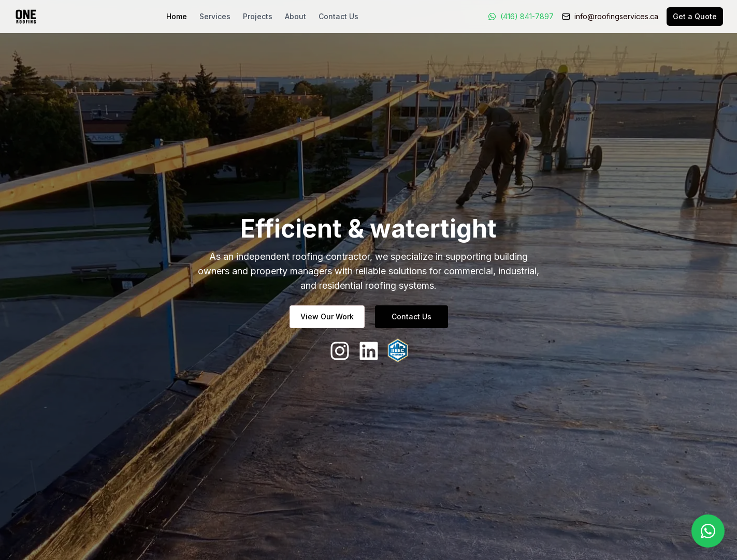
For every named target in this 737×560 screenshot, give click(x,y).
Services (215, 16)
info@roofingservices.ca (616, 16)
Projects (258, 16)
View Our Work (327, 316)
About (295, 16)
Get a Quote (695, 16)
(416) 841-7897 (527, 16)
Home (177, 16)
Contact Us (338, 16)
